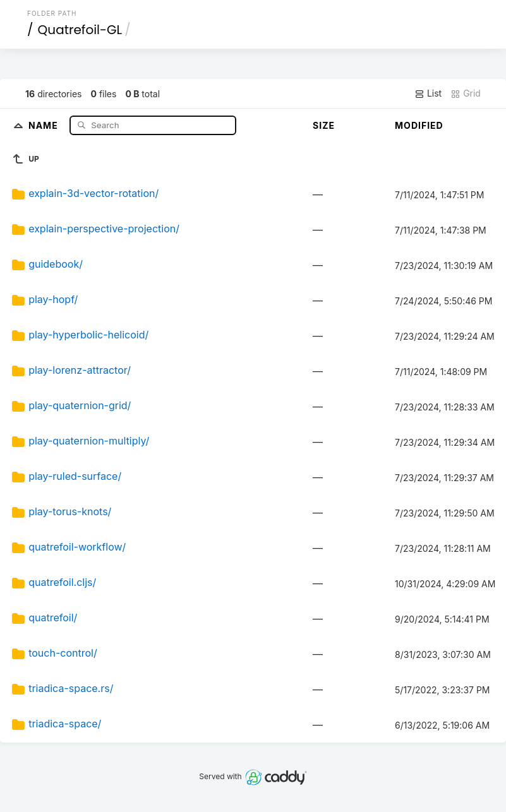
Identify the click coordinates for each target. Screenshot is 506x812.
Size (324, 125)
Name (45, 125)
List (428, 93)
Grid (466, 93)
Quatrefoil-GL (80, 30)
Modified (419, 125)
